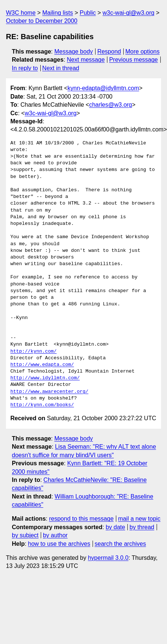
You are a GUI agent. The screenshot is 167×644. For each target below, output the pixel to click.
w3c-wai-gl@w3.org (128, 13)
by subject (25, 535)
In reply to (25, 68)
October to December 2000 (42, 21)
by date (115, 527)
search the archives (121, 544)
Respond (109, 52)
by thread (142, 527)
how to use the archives (59, 544)
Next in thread (61, 68)
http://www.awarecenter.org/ (49, 392)
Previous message (134, 60)
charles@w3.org (111, 105)
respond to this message (81, 519)
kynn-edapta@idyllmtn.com (103, 88)
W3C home (21, 13)
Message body (74, 52)
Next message (86, 60)
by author (55, 535)
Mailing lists (58, 13)
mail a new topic (139, 519)
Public (88, 13)
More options (143, 52)
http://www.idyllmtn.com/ (45, 378)
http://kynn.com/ (34, 352)
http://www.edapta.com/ (42, 365)
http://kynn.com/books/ (42, 405)
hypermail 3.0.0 (108, 558)
